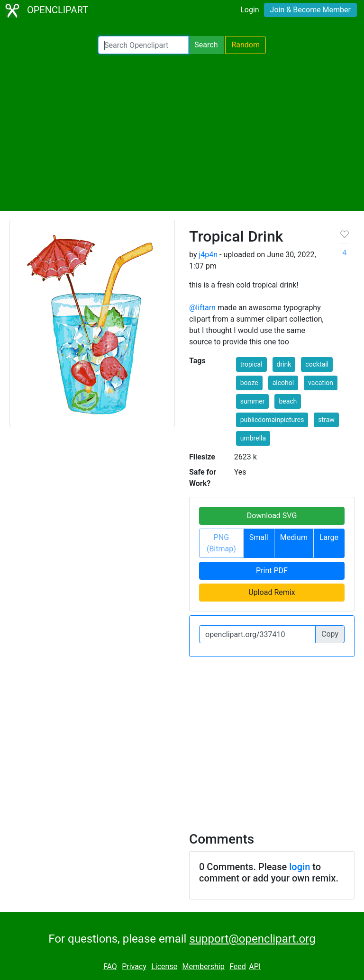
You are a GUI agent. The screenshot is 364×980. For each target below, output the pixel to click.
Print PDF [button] (272, 571)
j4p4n (208, 255)
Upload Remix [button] (272, 592)
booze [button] (249, 383)
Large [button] (329, 537)
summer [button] (253, 401)
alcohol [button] (283, 383)
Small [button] (259, 537)
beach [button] (288, 401)
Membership (203, 967)
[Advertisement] (182, 133)
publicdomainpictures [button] (272, 420)
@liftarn (202, 308)
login (300, 867)
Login (250, 10)
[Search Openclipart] (143, 45)
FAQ (110, 967)
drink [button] (284, 364)
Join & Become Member (310, 10)
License (164, 967)
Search (206, 45)
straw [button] (326, 420)
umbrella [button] (253, 438)
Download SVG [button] (272, 516)
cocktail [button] (317, 364)
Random (246, 45)
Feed (238, 967)
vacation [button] (321, 383)
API (255, 967)
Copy (330, 634)
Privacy (134, 967)
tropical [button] (251, 364)
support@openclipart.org (252, 939)
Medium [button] (294, 537)
